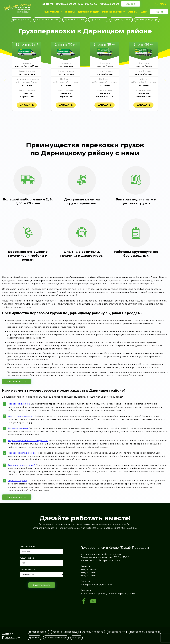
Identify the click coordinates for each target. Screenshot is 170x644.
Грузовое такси (98, 20)
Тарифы (70, 12)
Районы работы (112, 12)
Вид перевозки (27, 569)
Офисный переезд (75, 20)
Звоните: (48, 4)
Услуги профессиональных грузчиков (28, 441)
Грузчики (34, 638)
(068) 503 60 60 (66, 4)
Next (165, 79)
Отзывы (133, 12)
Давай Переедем (88, 12)
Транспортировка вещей (22, 465)
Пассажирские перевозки (145, 632)
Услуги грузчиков (121, 20)
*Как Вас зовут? (28, 547)
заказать (27, 105)
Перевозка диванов (19, 404)
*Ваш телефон (27, 558)
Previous (5, 79)
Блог (144, 12)
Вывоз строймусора (147, 20)
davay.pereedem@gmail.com (96, 585)
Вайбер (131, 4)
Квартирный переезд (47, 20)
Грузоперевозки (21, 20)
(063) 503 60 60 (88, 4)
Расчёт (159, 12)
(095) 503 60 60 (109, 4)
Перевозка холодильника (22, 453)
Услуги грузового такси (21, 416)
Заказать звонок (17, 381)
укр (157, 4)
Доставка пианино (18, 428)
